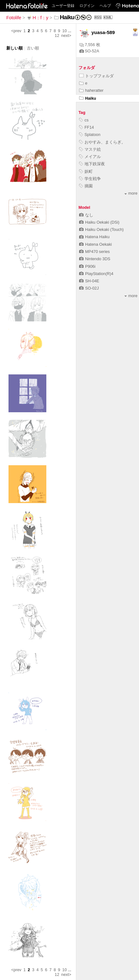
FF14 (87, 127)
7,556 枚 (90, 45)
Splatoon (90, 135)
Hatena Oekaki (96, 244)
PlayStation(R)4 (96, 274)
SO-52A (89, 51)
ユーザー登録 (63, 6)
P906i (87, 266)
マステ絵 (90, 149)
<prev (16, 31)
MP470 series (94, 252)
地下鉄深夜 (92, 164)
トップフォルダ (96, 76)
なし (86, 215)
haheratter (91, 90)
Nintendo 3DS (95, 259)
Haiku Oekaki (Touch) (101, 229)
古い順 (33, 48)
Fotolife (14, 18)
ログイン (87, 6)
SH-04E (89, 281)
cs (84, 120)
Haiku (88, 98)
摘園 (86, 186)
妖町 (86, 171)
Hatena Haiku (94, 237)
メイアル (90, 157)
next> (66, 35)
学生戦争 (90, 179)
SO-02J (89, 288)
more (131, 193)
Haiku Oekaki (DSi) (99, 222)
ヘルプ (105, 6)
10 (65, 31)
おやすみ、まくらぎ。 (102, 142)
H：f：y (38, 18)
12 (57, 35)
